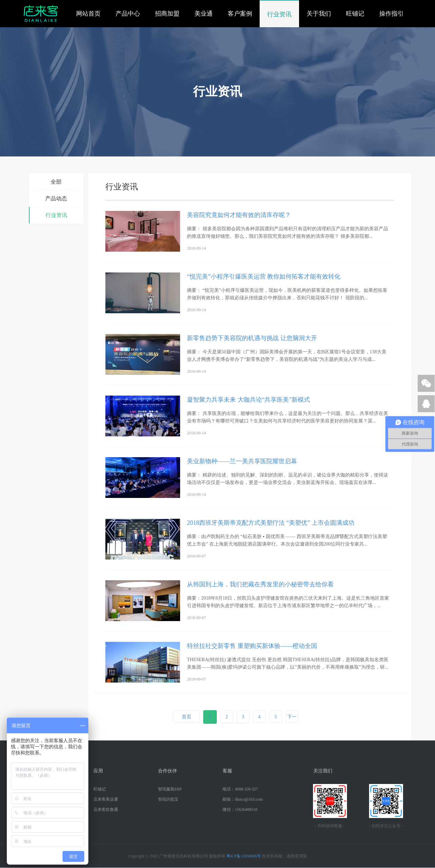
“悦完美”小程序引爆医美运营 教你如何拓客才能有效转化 (264, 277)
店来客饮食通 (106, 809)
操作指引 (391, 14)
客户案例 (240, 14)
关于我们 (319, 14)
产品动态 (56, 198)
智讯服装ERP (170, 789)
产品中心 (128, 14)
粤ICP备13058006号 (244, 856)
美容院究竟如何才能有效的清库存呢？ (239, 215)
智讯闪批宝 (168, 799)
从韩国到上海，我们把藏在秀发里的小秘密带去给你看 (260, 584)
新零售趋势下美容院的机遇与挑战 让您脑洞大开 (252, 338)
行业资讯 (279, 14)
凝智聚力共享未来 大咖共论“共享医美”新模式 (248, 400)
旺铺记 (355, 14)
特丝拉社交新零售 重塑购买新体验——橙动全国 (252, 646)
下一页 (292, 723)
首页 (187, 717)
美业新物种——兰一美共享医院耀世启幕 (242, 461)
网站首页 (88, 14)
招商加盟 (167, 14)
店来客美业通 (106, 799)
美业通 (204, 14)
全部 (56, 182)
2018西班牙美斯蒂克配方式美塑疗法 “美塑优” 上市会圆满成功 (271, 523)
